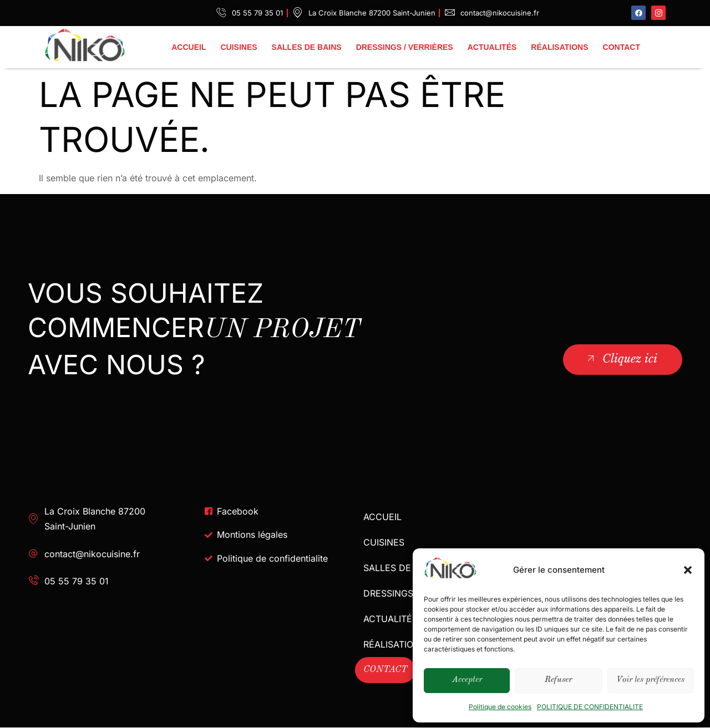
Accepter (467, 680)
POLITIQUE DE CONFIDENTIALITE (590, 707)
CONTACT (622, 47)
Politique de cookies (500, 707)
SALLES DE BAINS (307, 47)
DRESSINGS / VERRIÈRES (405, 47)
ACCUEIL (189, 47)
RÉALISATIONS (559, 47)
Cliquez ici (621, 359)
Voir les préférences (650, 680)
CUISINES (239, 47)
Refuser (558, 680)
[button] (688, 570)
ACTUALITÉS (492, 47)
